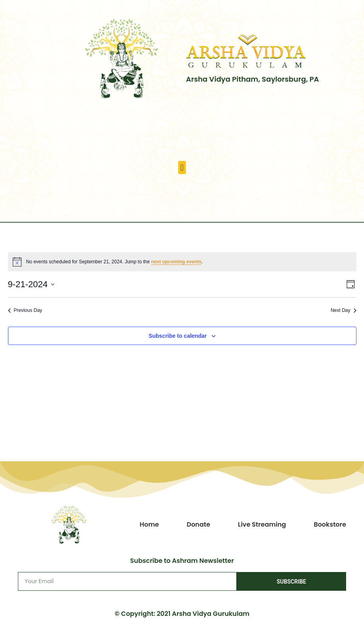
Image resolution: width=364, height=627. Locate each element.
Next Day (343, 310)
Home (149, 524)
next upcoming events (176, 262)
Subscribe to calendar (177, 336)
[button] (182, 168)
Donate (198, 524)
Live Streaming (262, 524)
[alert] (182, 262)
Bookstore (330, 524)
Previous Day (25, 310)
